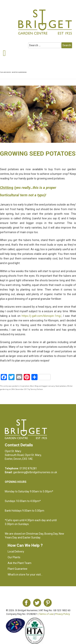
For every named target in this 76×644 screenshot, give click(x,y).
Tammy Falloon (37, 389)
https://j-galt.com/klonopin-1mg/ (42, 316)
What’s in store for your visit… (25, 575)
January (51, 386)
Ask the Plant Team (20, 563)
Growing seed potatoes (38, 154)
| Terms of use (46, 614)
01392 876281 (28, 468)
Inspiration (25, 386)
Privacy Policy (63, 614)
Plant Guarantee (18, 569)
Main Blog (34, 386)
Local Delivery (16, 552)
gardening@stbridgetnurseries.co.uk (35, 472)
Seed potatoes (61, 386)
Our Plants (14, 557)
